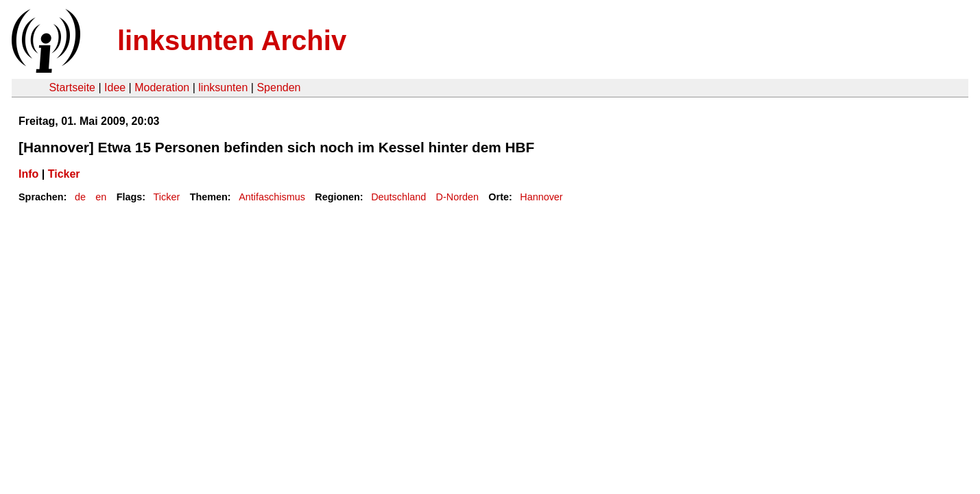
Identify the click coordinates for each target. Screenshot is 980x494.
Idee (115, 87)
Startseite (72, 87)
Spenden (278, 87)
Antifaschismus (272, 197)
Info (28, 174)
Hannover (541, 197)
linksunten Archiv (232, 40)
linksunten (223, 87)
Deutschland (398, 197)
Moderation (162, 87)
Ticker (64, 174)
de (80, 197)
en (101, 197)
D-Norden (457, 197)
